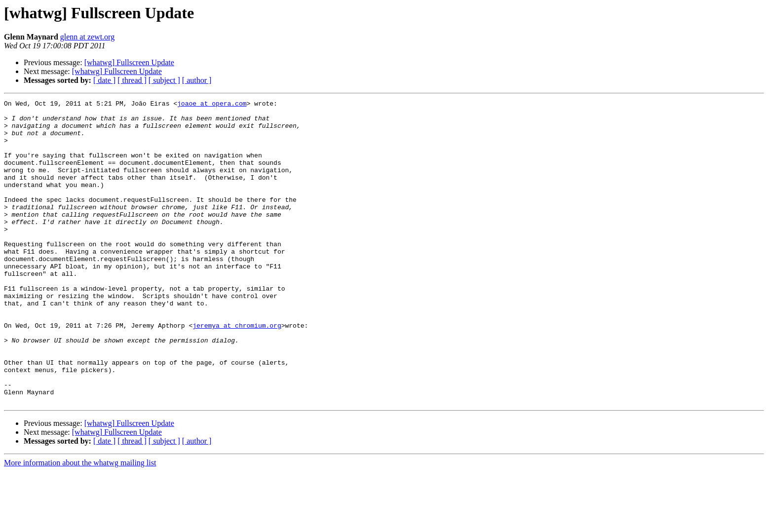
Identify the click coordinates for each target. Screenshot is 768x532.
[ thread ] (132, 80)
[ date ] (104, 80)
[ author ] (197, 80)
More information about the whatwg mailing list (80, 523)
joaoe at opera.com (212, 105)
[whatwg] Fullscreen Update (129, 62)
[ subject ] (164, 80)
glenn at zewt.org (87, 37)
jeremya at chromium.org (237, 371)
